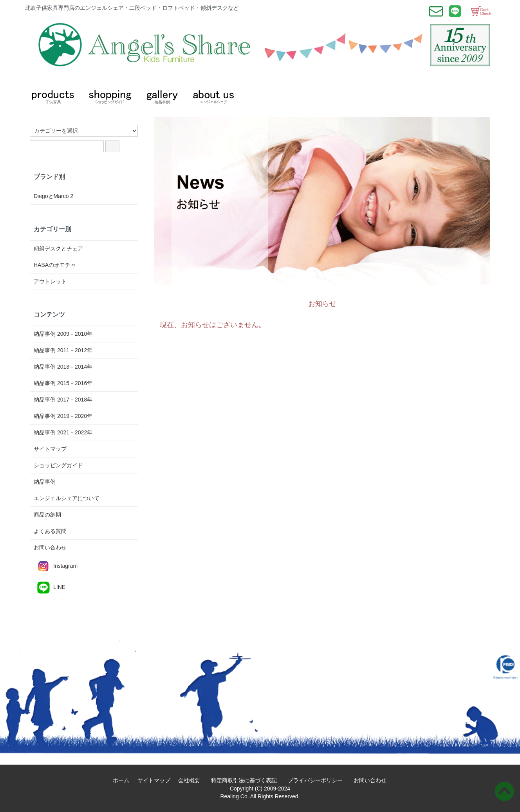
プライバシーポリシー (318, 780)
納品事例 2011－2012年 (63, 350)
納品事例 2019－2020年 (63, 416)
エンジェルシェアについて (67, 498)
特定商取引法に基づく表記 (247, 780)
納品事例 (45, 482)
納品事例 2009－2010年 (63, 334)
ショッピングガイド (58, 465)
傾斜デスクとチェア (58, 248)
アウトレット (50, 281)
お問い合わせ (50, 547)
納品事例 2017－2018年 (63, 400)
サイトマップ (50, 449)
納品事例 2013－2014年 (63, 367)
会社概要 (192, 780)
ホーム (124, 780)
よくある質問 (50, 531)
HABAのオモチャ (55, 265)
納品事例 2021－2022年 (63, 432)
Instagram (56, 566)
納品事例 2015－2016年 (63, 383)
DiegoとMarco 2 (53, 196)
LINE (50, 588)
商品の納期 (47, 515)
